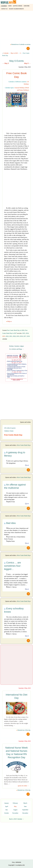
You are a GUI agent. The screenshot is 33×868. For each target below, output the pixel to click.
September (25, 810)
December (25, 813)
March (25, 803)
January (7, 803)
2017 (25, 336)
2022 (7, 336)
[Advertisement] (16, 26)
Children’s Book (9, 431)
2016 (28, 336)
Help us (9, 321)
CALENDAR (4, 6)
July (7, 810)
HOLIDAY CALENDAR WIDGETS (16, 9)
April (7, 806)
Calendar (6, 53)
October (7, 813)
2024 (27, 333)
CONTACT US (4, 9)
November (15, 813)
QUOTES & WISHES (18, 6)
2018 (21, 336)
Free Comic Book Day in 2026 (16, 330)
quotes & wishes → (23, 786)
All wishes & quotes (10, 428)
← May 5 (6, 63)
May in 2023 (14, 53)
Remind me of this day (23, 730)
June (25, 806)
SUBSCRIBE (26, 6)
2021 (11, 336)
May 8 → (27, 63)
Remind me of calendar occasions (20, 44)
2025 (24, 333)
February (15, 803)
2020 (14, 336)
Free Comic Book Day (24, 445)
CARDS (10, 6)
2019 (18, 336)
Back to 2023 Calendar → (16, 819)
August (15, 810)
